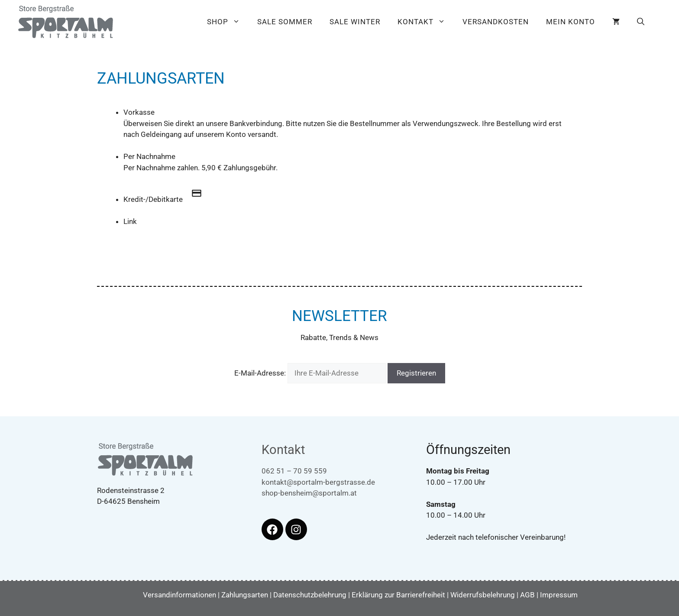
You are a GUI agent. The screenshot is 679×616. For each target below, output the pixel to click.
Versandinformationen (179, 595)
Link (130, 221)
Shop (228, 22)
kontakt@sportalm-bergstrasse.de (318, 482)
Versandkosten (496, 22)
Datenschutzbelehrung (310, 595)
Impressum (559, 595)
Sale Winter (355, 22)
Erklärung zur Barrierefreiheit (398, 595)
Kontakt (426, 22)
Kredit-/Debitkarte (167, 199)
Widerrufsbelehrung (483, 595)
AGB (527, 595)
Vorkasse (139, 112)
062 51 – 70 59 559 (294, 471)
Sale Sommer (285, 22)
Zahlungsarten (245, 595)
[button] (641, 22)
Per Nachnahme (149, 156)
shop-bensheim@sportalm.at (309, 493)
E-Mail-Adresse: (311, 373)
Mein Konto (571, 22)
